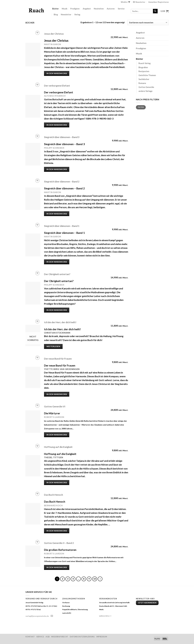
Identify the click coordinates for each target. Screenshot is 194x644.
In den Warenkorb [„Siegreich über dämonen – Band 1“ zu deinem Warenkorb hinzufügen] (57, 262)
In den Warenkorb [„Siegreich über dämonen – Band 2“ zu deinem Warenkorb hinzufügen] (57, 214)
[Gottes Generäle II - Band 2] (33, 556)
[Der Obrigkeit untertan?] (33, 293)
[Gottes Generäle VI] (33, 422)
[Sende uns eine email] (52, 616)
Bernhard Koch (53, 505)
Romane (142, 83)
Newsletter (66, 15)
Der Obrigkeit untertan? (57, 274)
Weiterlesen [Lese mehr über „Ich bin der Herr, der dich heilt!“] (53, 346)
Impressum (102, 637)
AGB (48, 637)
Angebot (87, 9)
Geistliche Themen (147, 75)
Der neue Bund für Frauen (58, 359)
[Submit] (155, 11)
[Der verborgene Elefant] (33, 106)
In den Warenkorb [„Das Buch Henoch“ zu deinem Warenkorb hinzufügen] (57, 531)
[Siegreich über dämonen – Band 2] (33, 199)
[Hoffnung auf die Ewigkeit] (33, 466)
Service (121, 9)
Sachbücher (144, 79)
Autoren (111, 9)
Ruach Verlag (145, 63)
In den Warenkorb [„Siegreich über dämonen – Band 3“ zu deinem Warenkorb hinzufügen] (57, 169)
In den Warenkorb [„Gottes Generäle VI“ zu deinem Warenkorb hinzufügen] (57, 435)
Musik (65, 9)
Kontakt (30, 637)
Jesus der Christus (54, 34)
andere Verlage (145, 91)
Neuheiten (99, 9)
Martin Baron (53, 44)
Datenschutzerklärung (82, 637)
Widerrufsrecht (60, 637)
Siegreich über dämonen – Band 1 (62, 226)
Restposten (144, 71)
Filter (141, 107)
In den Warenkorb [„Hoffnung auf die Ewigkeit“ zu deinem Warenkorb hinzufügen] (57, 482)
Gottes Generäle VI (55, 406)
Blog (56, 15)
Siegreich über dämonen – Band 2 (62, 182)
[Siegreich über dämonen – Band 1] (33, 245)
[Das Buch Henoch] (33, 514)
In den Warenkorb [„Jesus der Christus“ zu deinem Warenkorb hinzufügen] (57, 73)
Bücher (55, 9)
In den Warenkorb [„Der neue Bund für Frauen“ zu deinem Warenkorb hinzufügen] (57, 394)
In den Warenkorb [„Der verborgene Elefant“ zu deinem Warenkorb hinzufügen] (57, 125)
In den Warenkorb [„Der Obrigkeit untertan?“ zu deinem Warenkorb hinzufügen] (57, 310)
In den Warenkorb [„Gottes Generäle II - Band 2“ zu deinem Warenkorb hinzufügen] (57, 567)
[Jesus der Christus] (33, 55)
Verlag (77, 15)
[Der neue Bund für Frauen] (33, 377)
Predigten (75, 9)
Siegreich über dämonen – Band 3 (62, 137)
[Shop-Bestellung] (148, 23)
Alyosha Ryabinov (55, 96)
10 (95, 579)
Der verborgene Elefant (57, 86)
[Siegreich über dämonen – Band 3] (33, 154)
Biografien (143, 67)
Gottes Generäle (146, 87)
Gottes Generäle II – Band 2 (59, 543)
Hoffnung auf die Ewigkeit (58, 447)
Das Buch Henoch (54, 495)
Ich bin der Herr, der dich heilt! (60, 322)
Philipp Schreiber (54, 148)
